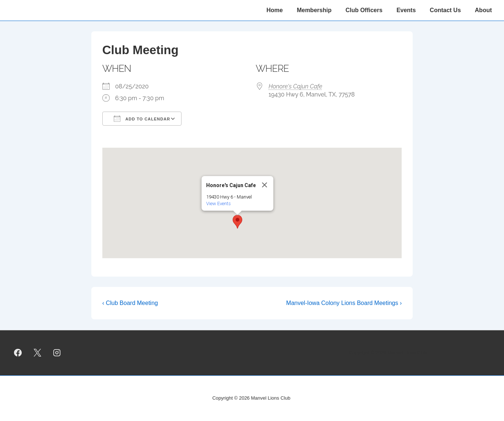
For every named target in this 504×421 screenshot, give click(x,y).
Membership (314, 10)
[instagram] (57, 353)
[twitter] (38, 353)
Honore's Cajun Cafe (296, 86)
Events (406, 10)
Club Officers (364, 10)
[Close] (264, 185)
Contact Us (445, 10)
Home (275, 10)
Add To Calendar (142, 119)
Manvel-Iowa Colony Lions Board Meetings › (344, 303)
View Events (218, 204)
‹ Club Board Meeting (130, 303)
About (483, 10)
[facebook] (18, 353)
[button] (237, 222)
